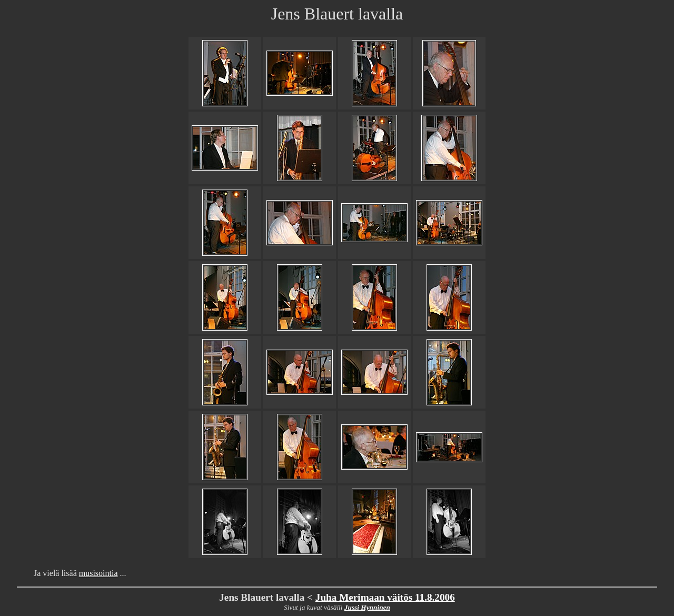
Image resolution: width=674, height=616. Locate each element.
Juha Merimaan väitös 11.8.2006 (385, 597)
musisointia (98, 573)
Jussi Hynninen (367, 607)
